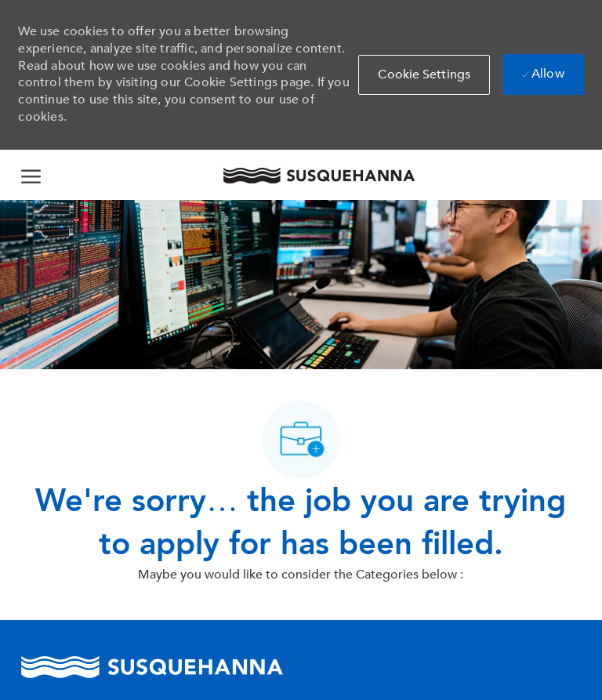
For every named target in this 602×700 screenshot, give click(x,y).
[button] (424, 75)
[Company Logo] (318, 175)
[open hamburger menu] (31, 175)
